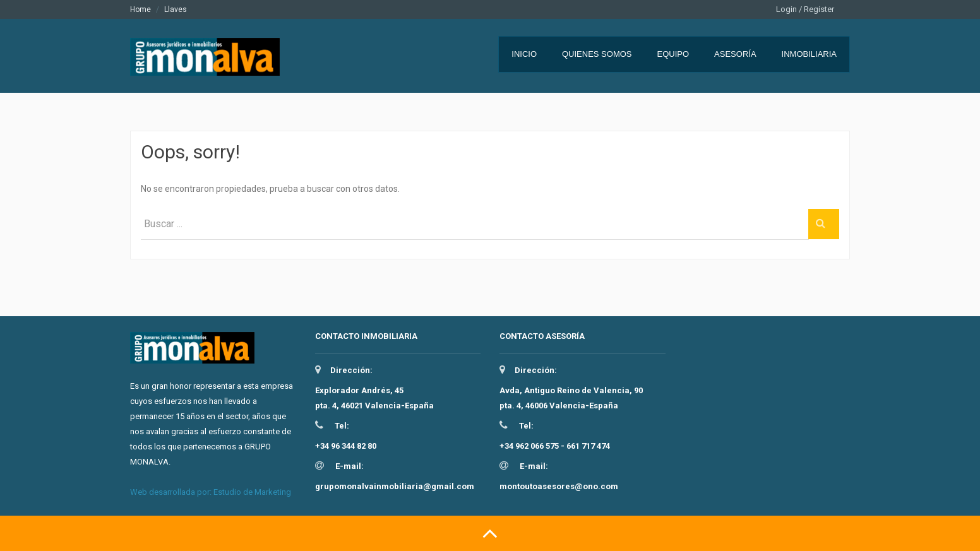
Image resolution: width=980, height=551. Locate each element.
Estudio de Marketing (252, 492)
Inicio (524, 54)
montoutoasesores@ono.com (559, 486)
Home (140, 9)
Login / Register (805, 9)
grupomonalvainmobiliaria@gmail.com (395, 486)
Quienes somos (597, 54)
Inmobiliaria (809, 54)
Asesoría (735, 54)
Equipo (673, 54)
